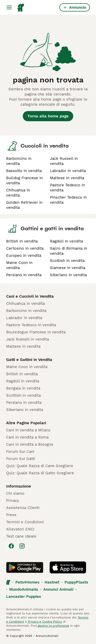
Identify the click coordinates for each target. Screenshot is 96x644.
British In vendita (22, 241)
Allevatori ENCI (20, 529)
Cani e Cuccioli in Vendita (30, 296)
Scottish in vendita (23, 395)
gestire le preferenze (53, 626)
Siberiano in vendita (25, 410)
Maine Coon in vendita (27, 367)
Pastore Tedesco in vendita (31, 325)
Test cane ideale (21, 536)
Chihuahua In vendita (18, 193)
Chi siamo (15, 493)
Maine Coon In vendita (19, 265)
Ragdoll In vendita (66, 241)
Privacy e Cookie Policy (44, 622)
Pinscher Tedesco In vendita (68, 200)
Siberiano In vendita (68, 275)
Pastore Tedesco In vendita (67, 188)
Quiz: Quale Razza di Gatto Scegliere (40, 473)
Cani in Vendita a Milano (28, 430)
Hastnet (52, 582)
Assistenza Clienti (23, 508)
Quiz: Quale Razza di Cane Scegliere (40, 466)
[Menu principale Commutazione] (9, 7)
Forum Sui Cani (20, 452)
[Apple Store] (68, 567)
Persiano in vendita (24, 403)
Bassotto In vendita (24, 171)
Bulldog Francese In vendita (24, 180)
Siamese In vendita (68, 268)
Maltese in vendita (23, 346)
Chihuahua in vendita (25, 303)
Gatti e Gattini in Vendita (29, 360)
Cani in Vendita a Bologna (30, 444)
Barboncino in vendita (26, 311)
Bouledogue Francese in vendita (36, 332)
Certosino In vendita (25, 248)
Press (11, 515)
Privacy (13, 501)
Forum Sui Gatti (21, 459)
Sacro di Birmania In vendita (68, 251)
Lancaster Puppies (24, 597)
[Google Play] (25, 567)
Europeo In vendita (24, 256)
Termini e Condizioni (25, 522)
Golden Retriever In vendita (24, 205)
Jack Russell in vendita (28, 339)
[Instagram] (22, 546)
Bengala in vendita (23, 388)
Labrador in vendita (24, 318)
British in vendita (22, 374)
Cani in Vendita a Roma (27, 437)
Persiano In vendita (24, 275)
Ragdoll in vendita (23, 381)
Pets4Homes (27, 582)
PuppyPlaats (76, 582)
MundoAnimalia (24, 589)
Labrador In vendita (68, 171)
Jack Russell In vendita (64, 161)
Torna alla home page (48, 116)
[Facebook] (11, 546)
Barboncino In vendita (19, 161)
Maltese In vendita (67, 178)
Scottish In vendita (67, 261)
